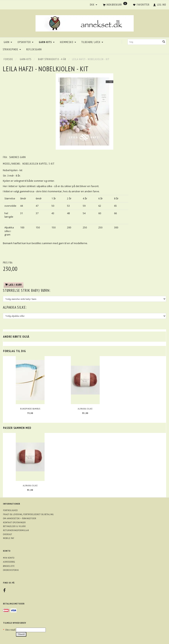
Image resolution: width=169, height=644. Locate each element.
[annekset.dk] (85, 23)
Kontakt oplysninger (14, 522)
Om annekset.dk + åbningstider (20, 518)
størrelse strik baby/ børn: (27, 290)
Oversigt (8, 534)
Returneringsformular (16, 530)
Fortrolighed (10, 510)
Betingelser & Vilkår (14, 526)
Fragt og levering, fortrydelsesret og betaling (28, 514)
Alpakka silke (85, 409)
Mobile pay (9, 538)
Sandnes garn (17, 157)
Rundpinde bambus (30, 409)
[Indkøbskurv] (115, 5)
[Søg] (164, 42)
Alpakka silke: (15, 307)
